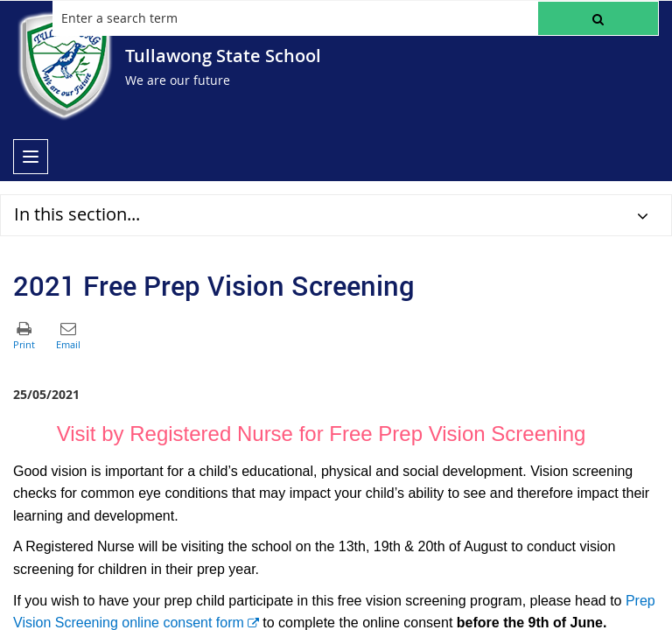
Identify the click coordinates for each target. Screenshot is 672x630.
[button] (598, 18)
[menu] (31, 157)
